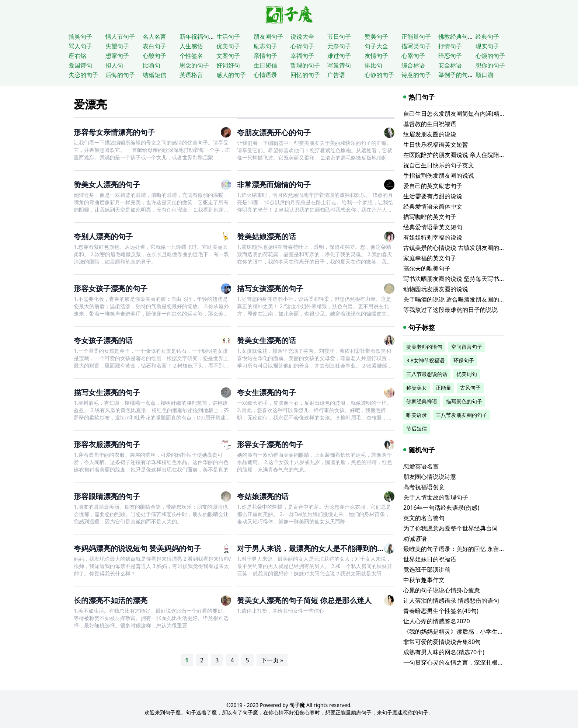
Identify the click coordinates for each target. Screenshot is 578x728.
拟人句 (114, 65)
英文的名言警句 (424, 518)
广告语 (336, 75)
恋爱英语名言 (421, 466)
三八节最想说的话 (427, 374)
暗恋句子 (450, 56)
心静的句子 (379, 75)
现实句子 (487, 46)
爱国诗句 (80, 65)
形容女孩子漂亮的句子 (111, 288)
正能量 (443, 388)
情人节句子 (120, 36)
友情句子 (376, 56)
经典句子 (487, 36)
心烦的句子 (490, 56)
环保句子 (464, 360)
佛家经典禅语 (422, 401)
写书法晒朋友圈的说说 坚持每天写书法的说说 (463, 279)
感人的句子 (231, 75)
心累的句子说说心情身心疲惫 (442, 590)
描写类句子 (416, 46)
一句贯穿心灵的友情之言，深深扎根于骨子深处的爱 (471, 662)
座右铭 (77, 56)
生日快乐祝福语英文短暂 (436, 144)
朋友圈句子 (268, 36)
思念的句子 (194, 65)
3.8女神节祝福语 (425, 360)
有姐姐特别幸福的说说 (433, 237)
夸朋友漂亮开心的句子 (274, 133)
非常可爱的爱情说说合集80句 (442, 642)
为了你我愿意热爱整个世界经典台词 (450, 528)
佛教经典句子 (456, 36)
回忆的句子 (305, 75)
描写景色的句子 (464, 401)
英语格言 (191, 75)
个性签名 (191, 56)
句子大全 (376, 46)
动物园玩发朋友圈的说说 (436, 289)
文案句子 (228, 56)
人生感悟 (191, 46)
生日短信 (265, 65)
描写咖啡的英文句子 (430, 217)
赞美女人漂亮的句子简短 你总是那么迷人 (304, 600)
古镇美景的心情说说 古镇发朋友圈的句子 (457, 248)
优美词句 (467, 374)
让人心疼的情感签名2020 (437, 621)
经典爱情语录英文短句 (433, 227)
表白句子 (154, 46)
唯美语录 (417, 415)
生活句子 (228, 36)
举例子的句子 (456, 75)
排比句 (373, 65)
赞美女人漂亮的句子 (107, 184)
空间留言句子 (467, 347)
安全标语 (450, 65)
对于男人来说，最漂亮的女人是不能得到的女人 (314, 548)
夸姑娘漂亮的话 (263, 496)
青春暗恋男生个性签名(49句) (441, 611)
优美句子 (228, 46)
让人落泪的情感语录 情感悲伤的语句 (451, 600)
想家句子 (117, 56)
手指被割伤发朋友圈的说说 (439, 175)
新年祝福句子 (197, 36)
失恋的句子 (83, 75)
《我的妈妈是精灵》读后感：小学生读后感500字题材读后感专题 (488, 631)
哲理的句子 (305, 65)
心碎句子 (302, 46)
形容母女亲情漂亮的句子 (114, 132)
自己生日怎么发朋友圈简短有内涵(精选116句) (463, 114)
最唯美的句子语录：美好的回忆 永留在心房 (460, 549)
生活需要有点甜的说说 (433, 196)
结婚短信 (154, 75)
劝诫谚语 (415, 539)
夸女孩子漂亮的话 (103, 340)
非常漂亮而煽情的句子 (274, 184)
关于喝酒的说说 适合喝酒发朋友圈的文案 (457, 299)
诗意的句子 (416, 75)
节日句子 (339, 36)
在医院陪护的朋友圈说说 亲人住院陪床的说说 (463, 155)
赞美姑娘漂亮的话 (267, 236)
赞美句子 (376, 36)
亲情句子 (265, 56)
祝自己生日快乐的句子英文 (439, 165)
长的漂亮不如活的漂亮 (111, 600)
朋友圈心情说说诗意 (430, 477)
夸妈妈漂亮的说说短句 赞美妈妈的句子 (137, 548)
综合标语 (413, 65)
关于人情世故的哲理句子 (436, 497)
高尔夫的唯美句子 (427, 268)
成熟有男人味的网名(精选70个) (444, 652)
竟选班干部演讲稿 (427, 569)
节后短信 (417, 429)
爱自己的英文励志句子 (433, 186)
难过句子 (339, 56)
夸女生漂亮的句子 (267, 392)
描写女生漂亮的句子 (107, 392)
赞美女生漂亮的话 (267, 340)
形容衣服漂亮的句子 (107, 444)
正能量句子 (416, 36)
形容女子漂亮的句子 (270, 444)
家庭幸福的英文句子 (430, 258)
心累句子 (413, 56)
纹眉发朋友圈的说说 (430, 134)
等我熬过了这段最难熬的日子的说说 (450, 310)
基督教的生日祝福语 (430, 124)
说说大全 (302, 36)
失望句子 (117, 46)
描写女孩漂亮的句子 (270, 288)
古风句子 (470, 388)
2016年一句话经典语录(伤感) (441, 508)
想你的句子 (490, 65)
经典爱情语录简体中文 (433, 206)
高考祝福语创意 (424, 487)
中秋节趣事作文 (424, 580)
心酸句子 (154, 56)
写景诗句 (339, 65)
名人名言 (154, 36)
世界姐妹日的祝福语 (430, 559)
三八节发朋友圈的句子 (462, 415)
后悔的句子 (120, 75)
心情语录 (265, 75)
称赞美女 (417, 388)
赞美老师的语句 (424, 347)
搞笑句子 (80, 36)
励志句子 (265, 46)
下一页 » (272, 660)
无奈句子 (339, 46)
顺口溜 (484, 75)
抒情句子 (450, 46)
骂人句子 (80, 46)
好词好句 (228, 65)
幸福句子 (302, 56)
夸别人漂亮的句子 (103, 236)
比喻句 (152, 65)
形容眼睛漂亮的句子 (107, 496)
